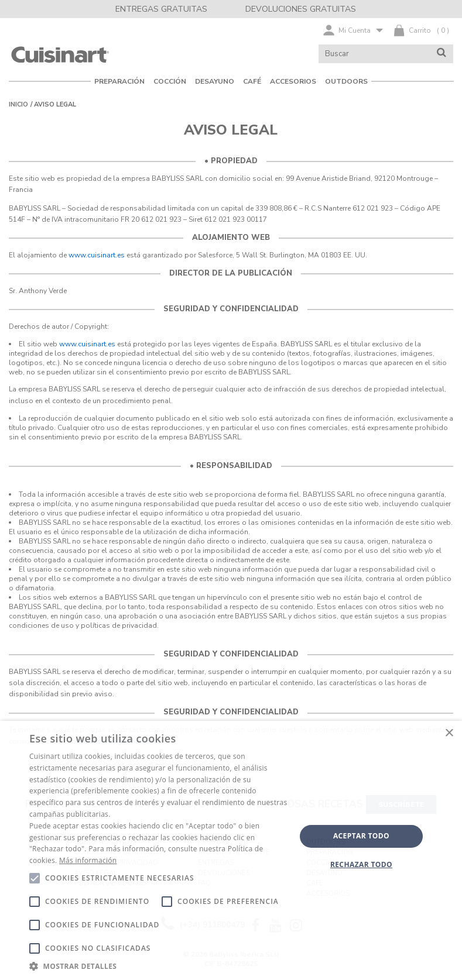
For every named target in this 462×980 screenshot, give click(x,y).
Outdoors (346, 81)
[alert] (231, 850)
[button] (158, 966)
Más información (88, 860)
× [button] (449, 733)
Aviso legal (55, 104)
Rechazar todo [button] (361, 864)
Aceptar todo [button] (361, 836)
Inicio (18, 104)
